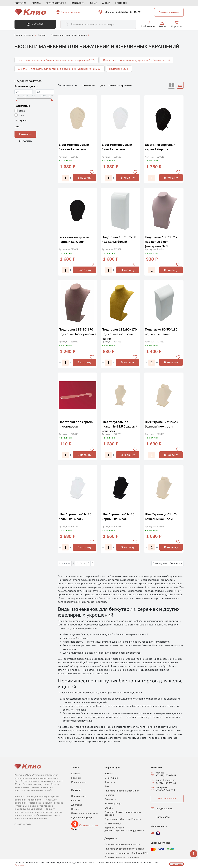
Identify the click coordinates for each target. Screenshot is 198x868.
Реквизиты (110, 799)
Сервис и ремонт (56, 3)
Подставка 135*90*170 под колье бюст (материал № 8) (162, 242)
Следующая (176, 563)
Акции (106, 3)
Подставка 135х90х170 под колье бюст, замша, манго (120, 334)
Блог (107, 786)
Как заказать (79, 796)
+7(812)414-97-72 (166, 783)
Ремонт (108, 774)
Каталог (35, 24)
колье (22, 111)
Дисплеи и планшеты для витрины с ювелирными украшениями (60, 69)
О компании (111, 778)
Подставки (119, 69)
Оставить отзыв (88, 825)
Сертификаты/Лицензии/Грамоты (123, 819)
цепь (21, 115)
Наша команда (113, 823)
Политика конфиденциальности (122, 791)
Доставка (20, 3)
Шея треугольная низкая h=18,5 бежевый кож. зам (120, 426)
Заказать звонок (167, 798)
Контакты (121, 3)
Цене (102, 85)
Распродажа (78, 782)
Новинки (76, 778)
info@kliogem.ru (165, 809)
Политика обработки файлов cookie (124, 849)
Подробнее (20, 865)
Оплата (36, 3)
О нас (94, 3)
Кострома (161, 787)
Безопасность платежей (85, 813)
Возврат (76, 809)
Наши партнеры (113, 804)
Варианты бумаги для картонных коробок (123, 813)
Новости (109, 795)
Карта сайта (163, 817)
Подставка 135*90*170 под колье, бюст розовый (76, 334)
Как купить (78, 3)
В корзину (85, 178)
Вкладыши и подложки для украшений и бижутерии (136, 60)
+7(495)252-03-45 (125, 12)
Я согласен (176, 864)
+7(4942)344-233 (165, 790)
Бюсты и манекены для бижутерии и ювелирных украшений (57, 60)
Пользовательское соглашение (122, 857)
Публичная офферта (83, 818)
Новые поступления (120, 85)
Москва (109, 12)
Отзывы (109, 808)
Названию (89, 85)
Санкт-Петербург (165, 780)
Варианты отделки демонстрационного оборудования (124, 829)
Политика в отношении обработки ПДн (126, 853)
